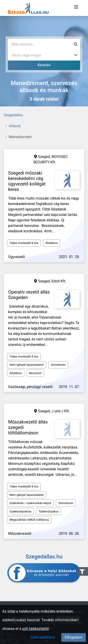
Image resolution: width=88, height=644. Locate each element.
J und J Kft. (61, 411)
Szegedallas (13, 115)
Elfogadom (74, 637)
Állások (15, 126)
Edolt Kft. (59, 281)
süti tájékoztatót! (36, 629)
